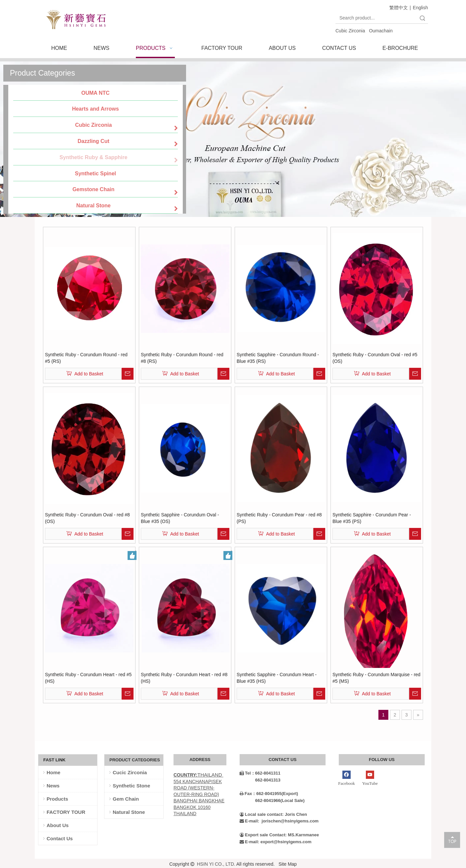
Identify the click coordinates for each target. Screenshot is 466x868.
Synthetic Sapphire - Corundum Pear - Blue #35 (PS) (372, 518)
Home (54, 772)
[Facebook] (347, 779)
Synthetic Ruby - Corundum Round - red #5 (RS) (86, 358)
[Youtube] (370, 779)
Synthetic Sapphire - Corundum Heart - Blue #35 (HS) (277, 678)
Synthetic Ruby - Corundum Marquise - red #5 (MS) (376, 678)
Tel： (247, 773)
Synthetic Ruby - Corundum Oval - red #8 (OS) (87, 518)
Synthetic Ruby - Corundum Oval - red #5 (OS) (375, 358)
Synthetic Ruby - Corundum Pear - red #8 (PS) (279, 518)
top (452, 840)
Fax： (248, 794)
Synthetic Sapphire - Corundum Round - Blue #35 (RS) (278, 358)
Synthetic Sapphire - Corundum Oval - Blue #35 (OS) (180, 518)
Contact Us (60, 838)
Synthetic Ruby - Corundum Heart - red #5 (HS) (88, 678)
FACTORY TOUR (66, 812)
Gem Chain (126, 799)
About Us (58, 825)
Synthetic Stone (131, 786)
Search (422, 18)
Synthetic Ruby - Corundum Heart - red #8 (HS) (184, 678)
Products (57, 799)
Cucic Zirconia (130, 772)
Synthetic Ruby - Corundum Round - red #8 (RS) (182, 358)
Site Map (288, 864)
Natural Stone (129, 812)
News (53, 786)
